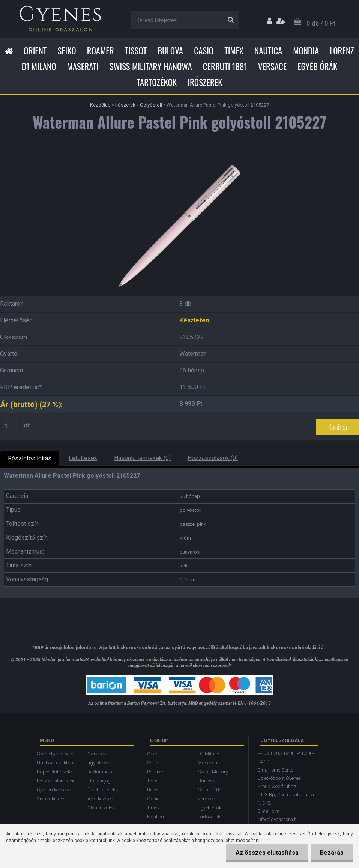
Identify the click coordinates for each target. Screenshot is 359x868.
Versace (272, 66)
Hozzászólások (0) (213, 458)
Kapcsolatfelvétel (55, 772)
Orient (35, 51)
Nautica (268, 51)
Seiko (67, 51)
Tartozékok (157, 82)
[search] (231, 20)
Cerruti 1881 (225, 66)
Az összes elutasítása (267, 853)
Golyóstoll (151, 105)
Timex (234, 51)
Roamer (101, 51)
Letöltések (83, 458)
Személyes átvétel (56, 754)
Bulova (170, 51)
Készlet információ (56, 781)
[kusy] (10, 426)
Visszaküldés (51, 799)
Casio (204, 51)
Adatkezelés (100, 799)
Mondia (306, 51)
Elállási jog (99, 781)
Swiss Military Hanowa (151, 66)
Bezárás (332, 853)
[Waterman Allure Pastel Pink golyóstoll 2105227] (180, 157)
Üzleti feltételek (103, 790)
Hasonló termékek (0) (142, 458)
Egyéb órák (317, 66)
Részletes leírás (30, 458)
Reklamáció (100, 772)
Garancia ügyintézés (99, 758)
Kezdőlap (100, 105)
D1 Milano (39, 66)
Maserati (83, 66)
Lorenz (342, 51)
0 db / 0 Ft (321, 23)
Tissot (136, 51)
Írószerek (205, 82)
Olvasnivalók (101, 808)
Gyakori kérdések (55, 790)
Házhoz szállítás (55, 763)
